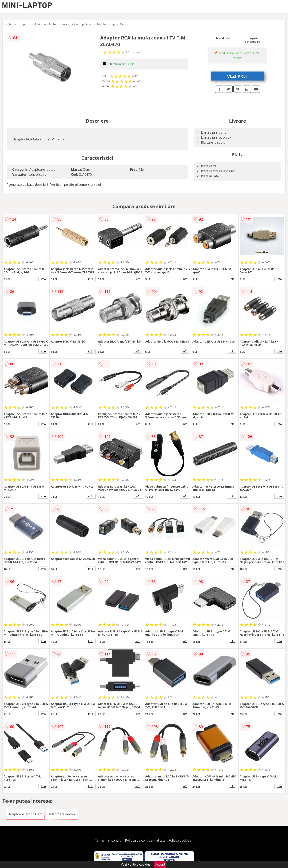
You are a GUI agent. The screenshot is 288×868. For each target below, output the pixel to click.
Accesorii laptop (19, 24)
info (43, 279)
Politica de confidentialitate (145, 840)
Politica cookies (180, 840)
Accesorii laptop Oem (77, 24)
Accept (160, 864)
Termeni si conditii (109, 840)
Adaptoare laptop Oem (111, 24)
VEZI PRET (238, 76)
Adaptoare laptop (46, 24)
